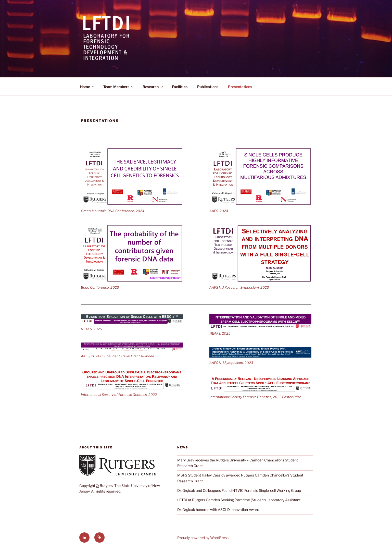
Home (87, 87)
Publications (208, 87)
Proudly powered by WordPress (203, 538)
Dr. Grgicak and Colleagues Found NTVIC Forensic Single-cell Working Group (239, 490)
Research (153, 87)
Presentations (240, 87)
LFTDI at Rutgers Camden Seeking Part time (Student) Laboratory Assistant (239, 500)
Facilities (180, 87)
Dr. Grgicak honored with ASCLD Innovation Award (218, 510)
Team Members (119, 87)
